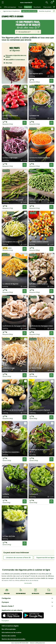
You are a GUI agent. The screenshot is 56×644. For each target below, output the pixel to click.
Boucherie (37, 7)
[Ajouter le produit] (51, 81)
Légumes (28, 7)
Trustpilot (5, 621)
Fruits (20, 7)
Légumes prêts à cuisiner (29, 11)
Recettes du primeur (45, 11)
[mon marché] (28, 2)
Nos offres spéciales (9, 629)
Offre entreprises (10, 7)
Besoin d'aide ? (28, 606)
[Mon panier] (52, 2)
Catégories (28, 598)
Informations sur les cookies (11, 632)
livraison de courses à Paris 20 (18, 558)
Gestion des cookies (9, 636)
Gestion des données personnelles (13, 639)
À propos (28, 602)
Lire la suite (28, 583)
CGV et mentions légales (10, 626)
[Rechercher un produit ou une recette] (47, 2)
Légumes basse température (11, 11)
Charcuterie (47, 7)
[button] (54, 7)
